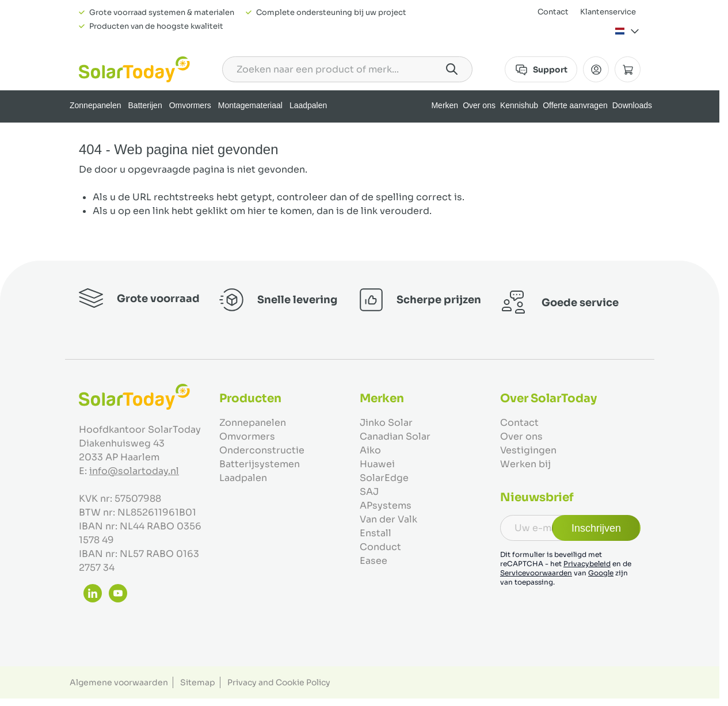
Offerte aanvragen (575, 105)
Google (601, 573)
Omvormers (190, 105)
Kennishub (519, 105)
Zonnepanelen (96, 105)
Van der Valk (388, 519)
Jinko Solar (386, 423)
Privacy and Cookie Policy (279, 682)
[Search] (452, 69)
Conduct (380, 547)
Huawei (377, 464)
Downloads (632, 105)
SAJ (369, 492)
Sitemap (198, 682)
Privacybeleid (587, 564)
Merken (445, 105)
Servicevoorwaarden (536, 573)
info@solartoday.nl (134, 471)
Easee (373, 561)
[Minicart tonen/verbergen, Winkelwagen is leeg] (628, 69)
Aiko (370, 450)
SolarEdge (384, 478)
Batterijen (145, 105)
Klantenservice (608, 12)
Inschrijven (596, 528)
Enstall (376, 533)
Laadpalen (308, 105)
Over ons (479, 105)
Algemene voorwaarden (119, 682)
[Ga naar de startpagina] (134, 69)
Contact (553, 12)
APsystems (386, 505)
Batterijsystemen (260, 464)
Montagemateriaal (250, 105)
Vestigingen (528, 450)
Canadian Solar (395, 436)
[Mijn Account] (596, 69)
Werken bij (525, 464)
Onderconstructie (262, 450)
